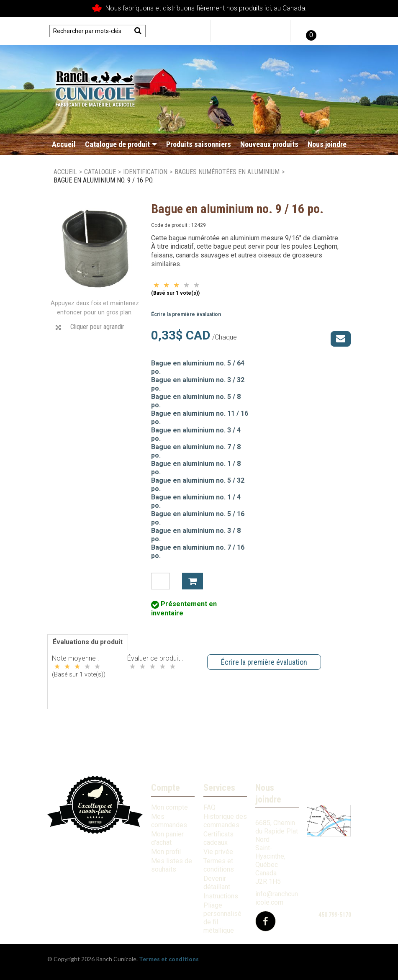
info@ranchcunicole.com (277, 898)
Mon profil (166, 852)
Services (219, 788)
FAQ (209, 807)
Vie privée (218, 852)
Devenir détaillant (217, 883)
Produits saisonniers (199, 144)
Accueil (64, 144)
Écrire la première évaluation (186, 314)
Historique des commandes (225, 821)
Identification (145, 172)
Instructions (221, 896)
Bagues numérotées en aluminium (227, 172)
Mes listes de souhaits (172, 865)
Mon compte (169, 807)
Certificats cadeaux (218, 838)
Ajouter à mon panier (193, 581)
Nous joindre (327, 144)
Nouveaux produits (269, 144)
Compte (166, 788)
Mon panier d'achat (167, 838)
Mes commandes (169, 821)
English (337, 31)
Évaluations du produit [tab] (88, 642)
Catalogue (100, 172)
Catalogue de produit (121, 144)
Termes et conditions (219, 865)
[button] (310, 31)
